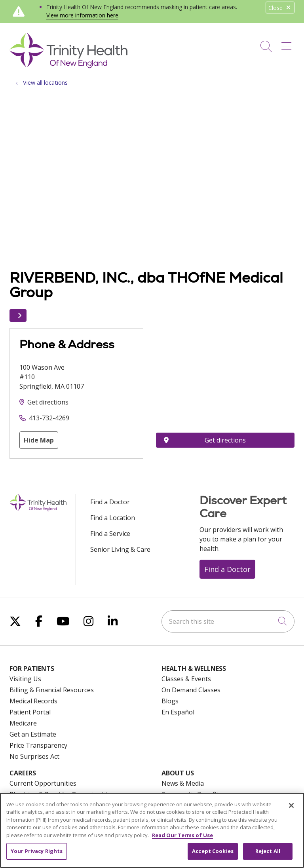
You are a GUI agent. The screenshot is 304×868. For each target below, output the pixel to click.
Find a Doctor (110, 502)
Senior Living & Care (120, 549)
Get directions (48, 402)
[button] (288, 44)
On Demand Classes (191, 690)
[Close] (291, 805)
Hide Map (39, 440)
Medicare (23, 723)
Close (280, 8)
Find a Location (113, 518)
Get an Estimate (33, 734)
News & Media (183, 783)
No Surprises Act (34, 756)
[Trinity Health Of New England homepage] (68, 66)
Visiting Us (25, 679)
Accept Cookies (213, 851)
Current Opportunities (43, 783)
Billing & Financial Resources (52, 690)
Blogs (170, 701)
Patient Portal (30, 712)
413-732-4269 (49, 418)
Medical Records (33, 701)
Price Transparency (38, 745)
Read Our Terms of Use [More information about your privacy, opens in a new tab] (182, 835)
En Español (178, 712)
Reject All (268, 851)
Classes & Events (186, 679)
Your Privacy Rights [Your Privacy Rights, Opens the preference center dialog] (37, 851)
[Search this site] (228, 621)
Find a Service (110, 534)
